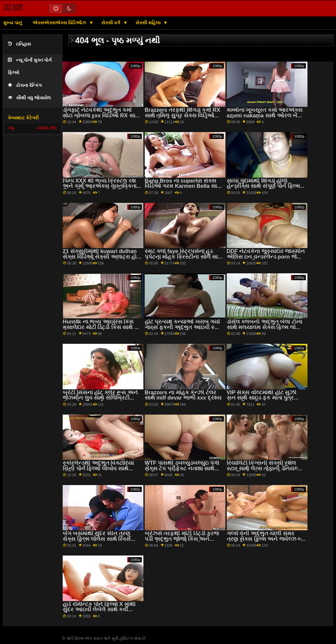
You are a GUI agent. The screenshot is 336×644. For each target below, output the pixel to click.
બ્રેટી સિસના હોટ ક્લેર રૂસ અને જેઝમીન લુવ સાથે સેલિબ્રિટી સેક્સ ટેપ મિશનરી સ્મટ (100, 398)
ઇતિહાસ (19, 44)
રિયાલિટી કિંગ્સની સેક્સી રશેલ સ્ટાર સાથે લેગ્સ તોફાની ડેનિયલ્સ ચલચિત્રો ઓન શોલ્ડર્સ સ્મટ (264, 468)
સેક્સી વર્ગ (112, 23)
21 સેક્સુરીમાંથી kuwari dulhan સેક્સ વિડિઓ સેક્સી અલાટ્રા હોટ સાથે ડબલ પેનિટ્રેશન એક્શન (101, 257)
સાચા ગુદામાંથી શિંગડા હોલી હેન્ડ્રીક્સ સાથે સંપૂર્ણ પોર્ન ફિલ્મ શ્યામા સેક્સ (263, 186)
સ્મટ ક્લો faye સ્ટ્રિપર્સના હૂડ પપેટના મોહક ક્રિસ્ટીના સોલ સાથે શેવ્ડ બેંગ (183, 257)
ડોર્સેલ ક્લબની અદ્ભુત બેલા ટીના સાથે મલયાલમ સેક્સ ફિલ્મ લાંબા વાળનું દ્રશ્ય (264, 327)
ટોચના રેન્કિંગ (25, 85)
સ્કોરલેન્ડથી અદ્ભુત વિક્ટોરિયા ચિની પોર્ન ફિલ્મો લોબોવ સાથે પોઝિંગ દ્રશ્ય (98, 468)
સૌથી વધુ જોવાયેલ (29, 98)
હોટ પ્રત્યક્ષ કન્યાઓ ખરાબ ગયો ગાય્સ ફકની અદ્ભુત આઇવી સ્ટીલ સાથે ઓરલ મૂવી (184, 327)
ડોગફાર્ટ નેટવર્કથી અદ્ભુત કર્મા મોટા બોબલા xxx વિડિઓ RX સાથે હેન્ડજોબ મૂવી (101, 115)
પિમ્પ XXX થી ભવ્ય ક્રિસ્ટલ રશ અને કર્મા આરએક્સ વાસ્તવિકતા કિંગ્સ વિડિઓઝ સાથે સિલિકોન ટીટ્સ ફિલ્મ (100, 189)
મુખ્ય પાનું (12, 23)
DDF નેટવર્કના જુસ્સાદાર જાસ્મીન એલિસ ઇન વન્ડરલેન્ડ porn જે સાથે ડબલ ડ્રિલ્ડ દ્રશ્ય (266, 257)
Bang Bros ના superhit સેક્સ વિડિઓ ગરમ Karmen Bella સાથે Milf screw (183, 186)
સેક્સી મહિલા (149, 23)
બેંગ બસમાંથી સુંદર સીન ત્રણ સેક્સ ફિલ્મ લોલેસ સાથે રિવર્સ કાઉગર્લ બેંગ (97, 539)
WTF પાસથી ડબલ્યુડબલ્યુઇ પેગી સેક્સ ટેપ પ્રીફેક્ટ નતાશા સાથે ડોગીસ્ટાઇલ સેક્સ (182, 468)
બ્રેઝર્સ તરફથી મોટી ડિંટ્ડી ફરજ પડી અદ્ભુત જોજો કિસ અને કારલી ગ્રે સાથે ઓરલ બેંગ (182, 539)
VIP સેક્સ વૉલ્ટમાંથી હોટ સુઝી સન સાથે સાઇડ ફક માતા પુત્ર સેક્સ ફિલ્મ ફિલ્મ (262, 398)
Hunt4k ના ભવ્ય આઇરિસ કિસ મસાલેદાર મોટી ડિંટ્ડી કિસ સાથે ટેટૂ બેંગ (102, 327)
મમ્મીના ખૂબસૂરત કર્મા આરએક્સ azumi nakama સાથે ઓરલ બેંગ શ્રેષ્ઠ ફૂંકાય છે (265, 115)
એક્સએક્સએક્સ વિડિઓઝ (60, 23)
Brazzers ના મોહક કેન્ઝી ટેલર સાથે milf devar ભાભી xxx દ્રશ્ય (183, 395)
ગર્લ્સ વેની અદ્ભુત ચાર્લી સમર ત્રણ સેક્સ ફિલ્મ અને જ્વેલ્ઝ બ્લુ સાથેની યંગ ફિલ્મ (266, 539)
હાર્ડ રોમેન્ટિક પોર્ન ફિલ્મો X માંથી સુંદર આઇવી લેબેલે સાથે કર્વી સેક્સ (99, 610)
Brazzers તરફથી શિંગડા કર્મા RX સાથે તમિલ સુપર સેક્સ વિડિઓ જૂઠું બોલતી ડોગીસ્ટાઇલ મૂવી (182, 115)
